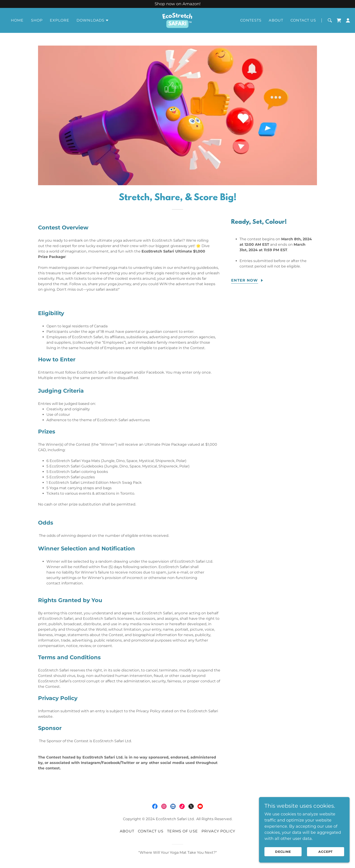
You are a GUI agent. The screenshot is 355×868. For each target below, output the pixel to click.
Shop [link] (37, 20)
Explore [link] (60, 20)
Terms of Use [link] (182, 831)
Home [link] (17, 20)
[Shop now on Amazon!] (177, 4)
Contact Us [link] (303, 20)
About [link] (276, 20)
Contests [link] (251, 20)
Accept (326, 852)
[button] (93, 20)
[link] (177, 20)
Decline (283, 852)
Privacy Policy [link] (218, 831)
